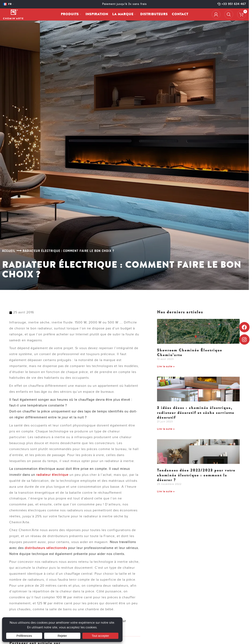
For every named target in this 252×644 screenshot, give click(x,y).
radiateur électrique (52, 475)
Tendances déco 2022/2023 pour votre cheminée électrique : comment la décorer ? (196, 475)
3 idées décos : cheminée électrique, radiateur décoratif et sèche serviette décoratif (196, 413)
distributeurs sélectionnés (46, 548)
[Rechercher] (229, 16)
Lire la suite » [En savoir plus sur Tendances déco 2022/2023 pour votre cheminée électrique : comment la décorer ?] (166, 491)
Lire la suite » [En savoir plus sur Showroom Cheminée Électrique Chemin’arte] (166, 366)
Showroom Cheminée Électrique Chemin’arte (190, 353)
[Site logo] (16, 16)
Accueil (9, 251)
